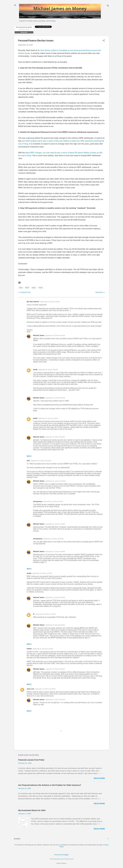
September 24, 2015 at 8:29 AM (50, 302)
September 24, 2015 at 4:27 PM (42, 573)
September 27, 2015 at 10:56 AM (45, 689)
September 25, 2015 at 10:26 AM (53, 539)
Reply (29, 456)
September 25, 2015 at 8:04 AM (55, 625)
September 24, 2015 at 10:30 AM (41, 461)
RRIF (27, 288)
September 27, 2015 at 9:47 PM (55, 700)
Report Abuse (61, 863)
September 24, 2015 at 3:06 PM (48, 370)
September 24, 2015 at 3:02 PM (53, 502)
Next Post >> (100, 292)
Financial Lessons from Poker (31, 760)
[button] (104, 41)
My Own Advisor (33, 302)
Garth (35, 369)
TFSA (41, 288)
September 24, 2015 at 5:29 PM (55, 398)
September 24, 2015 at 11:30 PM (45, 614)
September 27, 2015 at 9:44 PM (55, 551)
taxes (34, 288)
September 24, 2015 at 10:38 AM (55, 481)
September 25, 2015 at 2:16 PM (48, 418)
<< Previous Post (24, 292)
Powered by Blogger (61, 855)
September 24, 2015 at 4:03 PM (55, 524)
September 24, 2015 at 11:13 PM (43, 649)
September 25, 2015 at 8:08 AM (55, 669)
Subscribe (24, 32)
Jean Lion (31, 689)
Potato (29, 649)
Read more (99, 778)
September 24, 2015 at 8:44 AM (55, 336)
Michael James (39, 335)
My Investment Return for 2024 (32, 810)
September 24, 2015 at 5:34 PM (55, 597)
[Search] (108, 6)
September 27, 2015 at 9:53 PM (55, 437)
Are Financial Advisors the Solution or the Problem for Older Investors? (50, 785)
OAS (21, 288)
